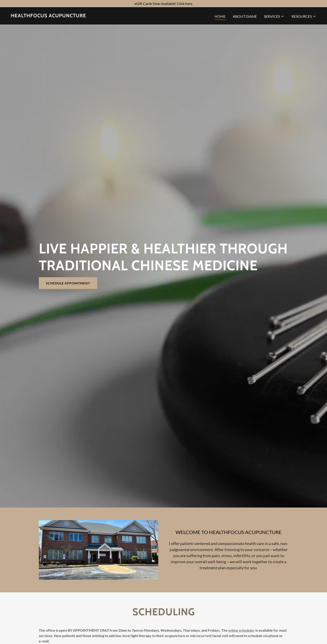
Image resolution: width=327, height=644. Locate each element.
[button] (274, 16)
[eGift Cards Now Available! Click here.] (163, 4)
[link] (48, 16)
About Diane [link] (245, 16)
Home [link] (220, 16)
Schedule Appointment (68, 283)
